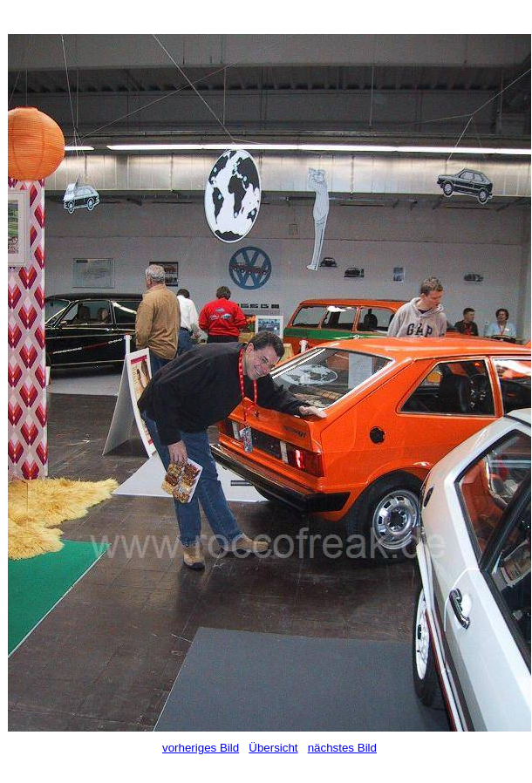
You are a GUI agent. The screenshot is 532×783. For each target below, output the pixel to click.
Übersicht (273, 748)
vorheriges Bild (201, 748)
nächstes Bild (342, 748)
